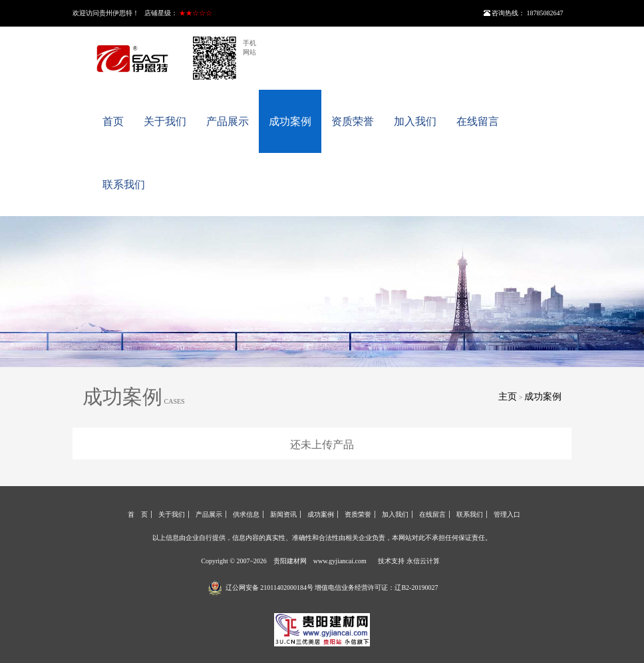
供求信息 (246, 514)
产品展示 (228, 121)
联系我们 (124, 185)
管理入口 (507, 514)
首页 (113, 121)
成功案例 (290, 121)
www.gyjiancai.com (340, 561)
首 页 (138, 514)
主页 (508, 397)
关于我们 (165, 121)
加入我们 (415, 121)
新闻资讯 (283, 514)
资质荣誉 (353, 121)
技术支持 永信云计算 (409, 561)
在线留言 (478, 121)
